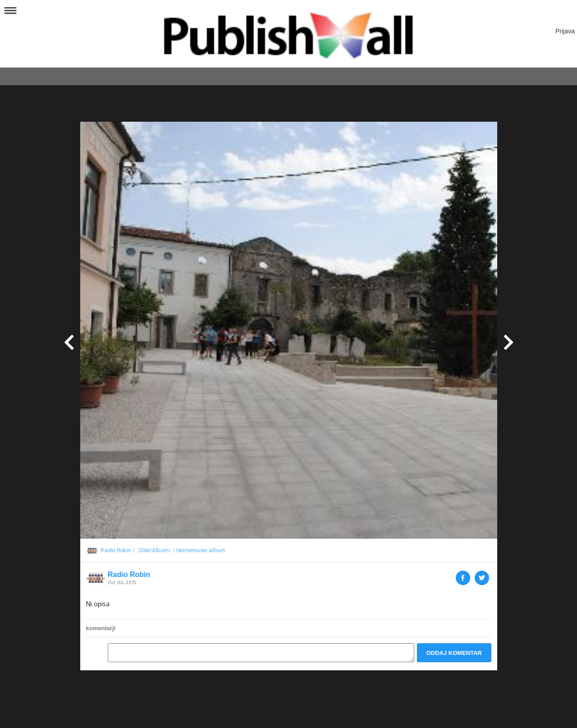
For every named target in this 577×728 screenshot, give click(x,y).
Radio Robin (129, 575)
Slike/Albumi (154, 550)
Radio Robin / (118, 550)
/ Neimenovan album (199, 550)
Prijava (565, 31)
